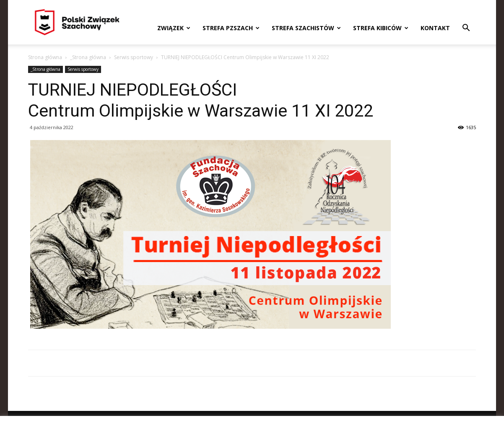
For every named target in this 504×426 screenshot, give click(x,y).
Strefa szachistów (306, 28)
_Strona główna (88, 57)
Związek (174, 28)
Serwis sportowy (134, 57)
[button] (466, 29)
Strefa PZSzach (231, 28)
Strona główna (45, 57)
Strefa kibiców (381, 28)
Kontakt (435, 28)
